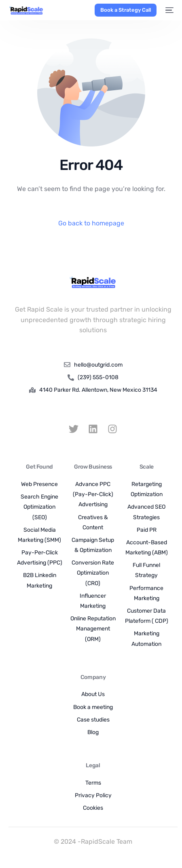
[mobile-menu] (169, 10)
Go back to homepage (91, 223)
